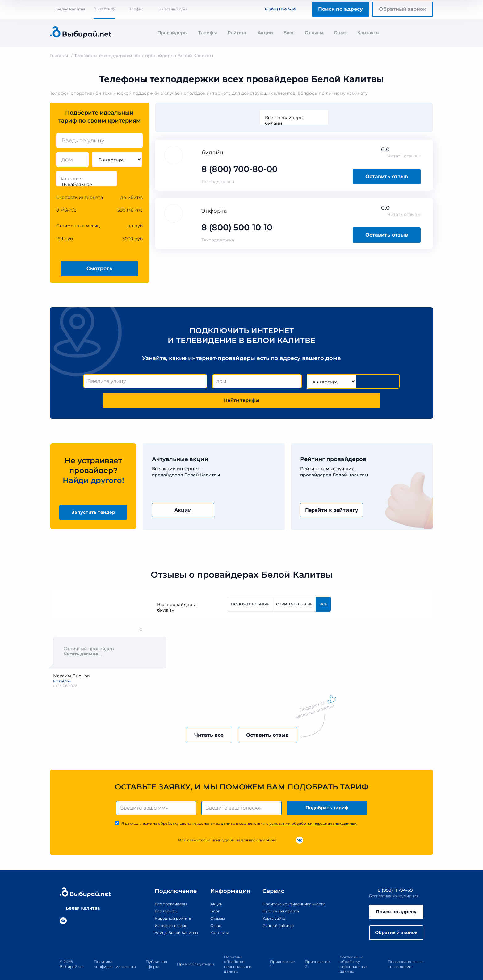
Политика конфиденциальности (295, 890)
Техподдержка (218, 182)
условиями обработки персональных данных (313, 810)
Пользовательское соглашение (406, 954)
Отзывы (314, 33)
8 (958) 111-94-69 (277, 9)
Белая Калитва (68, 9)
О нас (340, 33)
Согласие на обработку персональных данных (354, 953)
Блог (289, 33)
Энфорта (214, 211)
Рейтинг (237, 33)
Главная (59, 56)
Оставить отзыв (387, 176)
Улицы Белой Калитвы (168, 919)
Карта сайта (272, 905)
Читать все (202, 719)
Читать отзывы (404, 156)
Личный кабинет (277, 912)
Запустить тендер (93, 495)
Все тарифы (155, 898)
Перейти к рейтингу (332, 492)
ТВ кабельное (86, 184)
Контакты (368, 33)
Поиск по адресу (340, 9)
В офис (137, 9)
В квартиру (104, 9)
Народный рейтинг (164, 905)
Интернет (86, 179)
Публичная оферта (280, 898)
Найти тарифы (364, 381)
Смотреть (99, 268)
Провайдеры (173, 33)
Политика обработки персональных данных (238, 953)
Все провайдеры (294, 118)
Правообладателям (195, 954)
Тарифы (208, 33)
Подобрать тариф (328, 793)
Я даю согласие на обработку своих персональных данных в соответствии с (239, 810)
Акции (265, 33)
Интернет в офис (161, 912)
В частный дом (173, 9)
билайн (294, 123)
